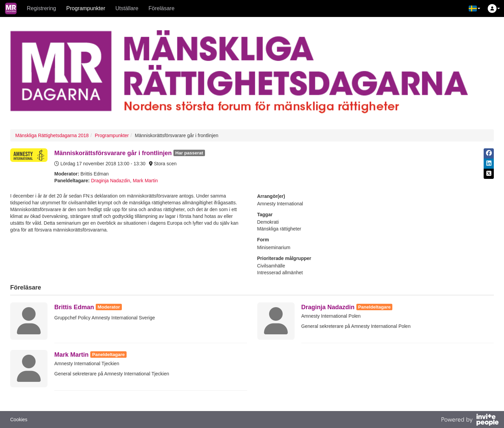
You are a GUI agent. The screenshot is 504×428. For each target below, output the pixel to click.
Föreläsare (162, 8)
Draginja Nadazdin (110, 181)
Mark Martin (145, 181)
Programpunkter (86, 8)
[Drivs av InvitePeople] (470, 421)
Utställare (127, 8)
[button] (474, 8)
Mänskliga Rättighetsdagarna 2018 (52, 135)
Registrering (41, 8)
